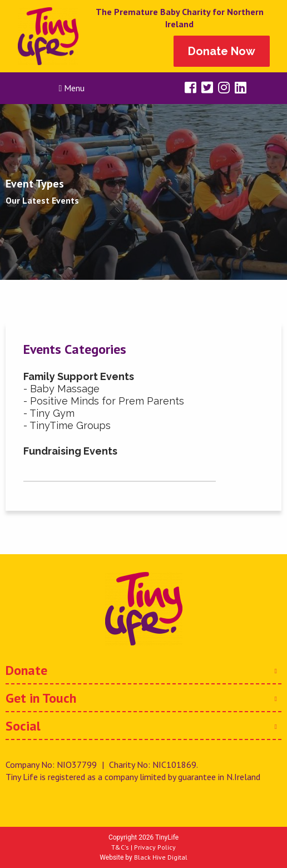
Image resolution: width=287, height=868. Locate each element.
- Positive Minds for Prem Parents (104, 401)
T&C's (120, 847)
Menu (72, 88)
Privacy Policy (155, 847)
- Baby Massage (61, 389)
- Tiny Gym (49, 413)
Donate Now (222, 51)
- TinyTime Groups (67, 425)
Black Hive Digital (161, 857)
